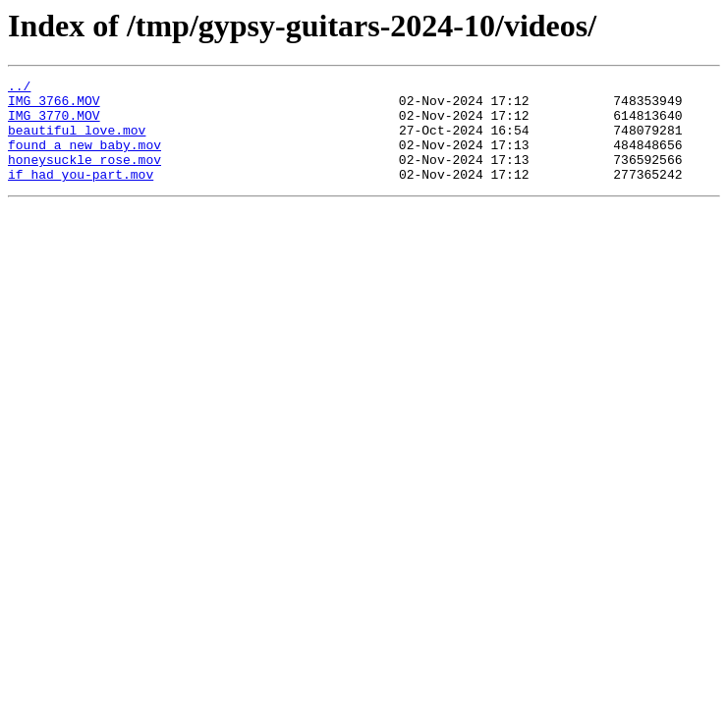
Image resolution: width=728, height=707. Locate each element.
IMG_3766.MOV (54, 106)
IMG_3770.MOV (54, 124)
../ (19, 88)
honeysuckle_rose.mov (84, 177)
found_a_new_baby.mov (84, 159)
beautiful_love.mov (77, 141)
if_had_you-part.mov (81, 194)
